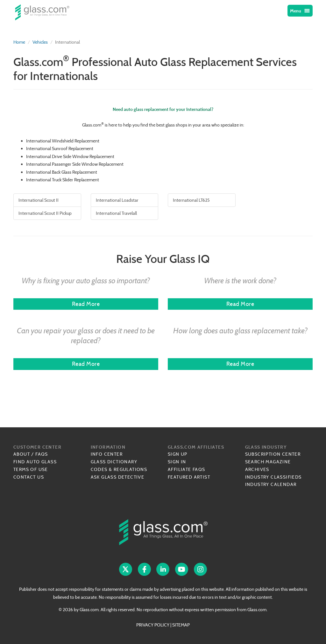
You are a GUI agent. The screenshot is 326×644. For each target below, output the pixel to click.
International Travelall (116, 213)
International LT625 (191, 200)
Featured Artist (189, 477)
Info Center (107, 454)
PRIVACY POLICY (153, 625)
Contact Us (29, 477)
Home (19, 42)
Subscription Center (273, 454)
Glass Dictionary (114, 462)
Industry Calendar (271, 484)
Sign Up (178, 454)
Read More (86, 304)
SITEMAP (181, 625)
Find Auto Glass (35, 462)
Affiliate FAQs (187, 469)
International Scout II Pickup (45, 213)
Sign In (177, 462)
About (22, 454)
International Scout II (39, 200)
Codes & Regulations (119, 469)
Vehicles (40, 42)
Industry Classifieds (273, 477)
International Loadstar (117, 200)
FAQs (42, 454)
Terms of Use (31, 469)
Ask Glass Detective (118, 477)
